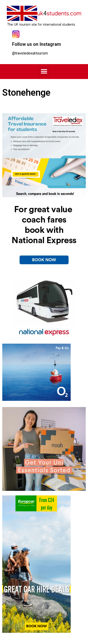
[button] (44, 72)
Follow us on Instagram (36, 44)
